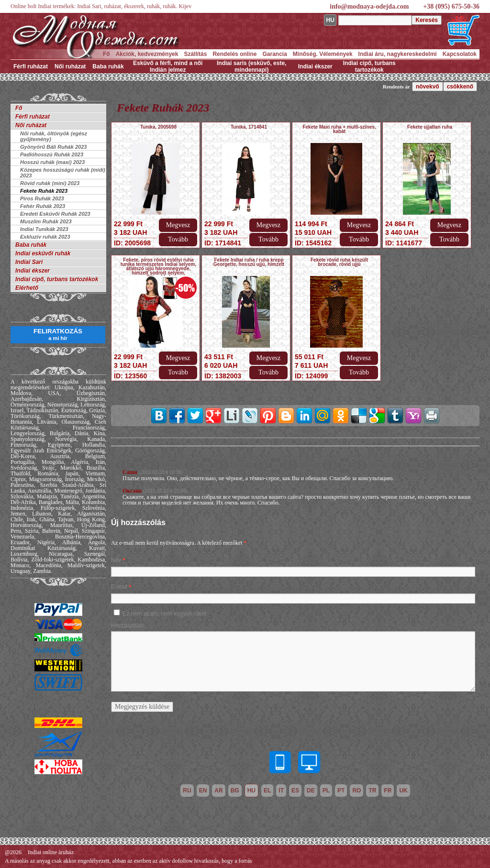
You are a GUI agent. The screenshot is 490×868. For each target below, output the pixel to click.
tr (372, 791)
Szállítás (195, 54)
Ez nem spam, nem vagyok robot (164, 614)
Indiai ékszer (315, 66)
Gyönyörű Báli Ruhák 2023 (53, 147)
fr (388, 791)
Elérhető (27, 288)
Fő (106, 54)
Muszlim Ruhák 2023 (46, 221)
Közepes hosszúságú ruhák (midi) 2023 (63, 173)
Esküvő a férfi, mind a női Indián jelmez (168, 66)
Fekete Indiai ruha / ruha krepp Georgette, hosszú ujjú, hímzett (249, 262)
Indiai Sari (29, 262)
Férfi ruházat (31, 66)
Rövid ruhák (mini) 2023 (50, 183)
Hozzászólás (127, 626)
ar (218, 791)
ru (187, 791)
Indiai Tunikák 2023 (44, 229)
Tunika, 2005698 (158, 127)
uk (403, 791)
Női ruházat (70, 66)
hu (251, 791)
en (203, 791)
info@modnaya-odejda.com (369, 6)
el (267, 791)
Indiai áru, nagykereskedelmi (398, 54)
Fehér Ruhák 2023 (43, 206)
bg (235, 791)
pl (326, 791)
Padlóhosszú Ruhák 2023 (52, 154)
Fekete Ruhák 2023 (44, 191)
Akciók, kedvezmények (147, 54)
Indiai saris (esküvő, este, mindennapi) (251, 66)
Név (116, 560)
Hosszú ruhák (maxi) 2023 (52, 162)
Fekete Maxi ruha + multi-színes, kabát (339, 129)
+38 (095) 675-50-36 (451, 6)
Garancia (274, 54)
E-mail (119, 587)
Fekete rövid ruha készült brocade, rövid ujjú (339, 262)
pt (341, 791)
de (311, 791)
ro (356, 791)
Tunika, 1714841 (249, 127)
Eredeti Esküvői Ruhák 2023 (55, 214)
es (295, 791)
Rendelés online (234, 54)
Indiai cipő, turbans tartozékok (369, 66)
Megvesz (178, 225)
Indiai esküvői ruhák (43, 253)
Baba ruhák (108, 66)
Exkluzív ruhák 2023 (45, 237)
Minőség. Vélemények (323, 54)
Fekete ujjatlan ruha (430, 127)
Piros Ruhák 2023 (42, 198)
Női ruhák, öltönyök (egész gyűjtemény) (54, 136)
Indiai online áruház (51, 852)
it (281, 791)
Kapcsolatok (460, 54)
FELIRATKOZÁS (58, 334)
